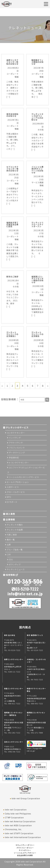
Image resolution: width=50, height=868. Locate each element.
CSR (9, 554)
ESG (11, 559)
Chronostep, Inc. (13, 829)
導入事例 (10, 514)
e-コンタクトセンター (19, 462)
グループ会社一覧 (15, 550)
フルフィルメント (17, 448)
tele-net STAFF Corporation (19, 833)
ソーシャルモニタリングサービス (24, 477)
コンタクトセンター (16, 433)
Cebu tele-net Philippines (18, 814)
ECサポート (12, 502)
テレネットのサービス (17, 427)
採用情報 (12, 575)
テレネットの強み (15, 525)
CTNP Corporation (14, 817)
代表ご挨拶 (12, 535)
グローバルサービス (16, 492)
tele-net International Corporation (23, 837)
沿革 (9, 545)
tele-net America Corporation (20, 821)
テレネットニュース (16, 569)
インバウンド (15, 438)
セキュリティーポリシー (25, 845)
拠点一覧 (11, 540)
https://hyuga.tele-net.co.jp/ (36, 748)
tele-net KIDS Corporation (18, 825)
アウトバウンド (16, 443)
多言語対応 (14, 458)
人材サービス (13, 487)
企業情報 (10, 519)
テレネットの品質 (15, 530)
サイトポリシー (25, 850)
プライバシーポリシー (25, 848)
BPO (9, 497)
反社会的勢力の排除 (25, 855)
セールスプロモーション (18, 482)
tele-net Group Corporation (26, 798)
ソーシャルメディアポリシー (25, 853)
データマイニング (17, 453)
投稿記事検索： (10, 399)
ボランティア (15, 564)
